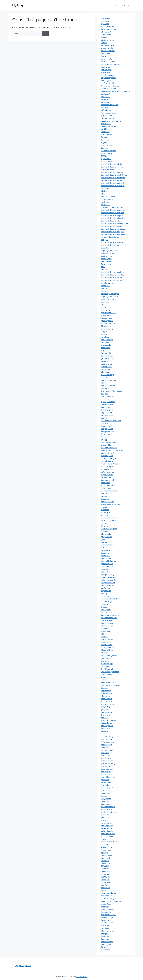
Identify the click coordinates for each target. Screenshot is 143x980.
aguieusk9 (106, 94)
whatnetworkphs (108, 48)
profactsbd (106, 588)
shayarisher (106, 799)
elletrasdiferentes (109, 720)
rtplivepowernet (108, 402)
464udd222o (106, 847)
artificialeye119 (108, 83)
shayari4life (106, 445)
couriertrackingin (108, 898)
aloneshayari (107, 34)
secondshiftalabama (110, 105)
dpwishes (105, 801)
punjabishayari (107, 453)
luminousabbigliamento (111, 113)
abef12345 (106, 286)
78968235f (106, 866)
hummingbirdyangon (110, 294)
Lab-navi (105, 148)
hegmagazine (107, 950)
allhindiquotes (107, 456)
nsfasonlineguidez (109, 580)
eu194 (104, 307)
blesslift (104, 718)
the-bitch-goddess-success (112, 391)
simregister (106, 596)
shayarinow (106, 315)
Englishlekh (106, 691)
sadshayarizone (108, 769)
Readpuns (105, 437)
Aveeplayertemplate (110, 431)
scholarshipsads (108, 26)
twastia (104, 607)
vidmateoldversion (109, 529)
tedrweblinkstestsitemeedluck (114, 180)
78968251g (106, 869)
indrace (104, 269)
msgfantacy (106, 793)
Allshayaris (106, 696)
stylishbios (106, 774)
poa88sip (105, 99)
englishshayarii (108, 909)
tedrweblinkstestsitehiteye (112, 221)
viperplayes (106, 758)
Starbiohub (106, 925)
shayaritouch (107, 904)
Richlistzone (106, 326)
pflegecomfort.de (23, 965)
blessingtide (106, 944)
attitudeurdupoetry (109, 448)
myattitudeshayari (109, 893)
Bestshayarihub (108, 682)
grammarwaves (108, 358)
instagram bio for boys (111, 599)
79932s (104, 156)
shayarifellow (107, 809)
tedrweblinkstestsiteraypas (113, 232)
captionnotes (107, 256)
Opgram (105, 677)
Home (114, 5)
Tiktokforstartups (108, 151)
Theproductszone (109, 577)
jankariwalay (106, 620)
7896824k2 (106, 880)
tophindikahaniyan (109, 561)
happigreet (106, 67)
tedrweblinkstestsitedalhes (113, 272)
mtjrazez (105, 291)
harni (103, 547)
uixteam (105, 418)
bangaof (105, 240)
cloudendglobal (108, 283)
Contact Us (125, 5)
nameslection (107, 134)
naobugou (106, 202)
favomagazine (107, 947)
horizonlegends (108, 623)
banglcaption (107, 804)
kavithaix (105, 785)
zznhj (103, 304)
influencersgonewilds (110, 672)
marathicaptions (108, 834)
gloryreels (105, 342)
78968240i (106, 874)
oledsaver (105, 907)
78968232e (106, 863)
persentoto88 (107, 407)
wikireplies (106, 18)
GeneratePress (82, 977)
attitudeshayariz (108, 807)
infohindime (106, 610)
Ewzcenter (106, 137)
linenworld (106, 628)
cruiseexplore (107, 345)
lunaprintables (107, 920)
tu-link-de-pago (108, 375)
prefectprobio (107, 321)
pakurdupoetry (107, 564)
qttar (103, 267)
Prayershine (106, 264)
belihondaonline (108, 404)
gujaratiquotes (107, 831)
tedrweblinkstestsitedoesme (113, 242)
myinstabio (106, 569)
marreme (105, 388)
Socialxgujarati (107, 788)
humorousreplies (108, 196)
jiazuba (104, 288)
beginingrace (107, 745)
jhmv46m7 (106, 858)
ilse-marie (105, 188)
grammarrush (107, 761)
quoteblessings (108, 658)
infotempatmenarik (109, 518)
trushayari (105, 766)
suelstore (105, 302)
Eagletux (105, 142)
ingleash (105, 361)
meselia (104, 107)
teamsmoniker (107, 356)
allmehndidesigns (109, 458)
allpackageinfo (107, 475)
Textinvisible (106, 790)
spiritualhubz (107, 59)
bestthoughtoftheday (110, 464)
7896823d (105, 861)
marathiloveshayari (109, 442)
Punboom (105, 939)
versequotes (106, 367)
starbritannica (107, 626)
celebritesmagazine (109, 736)
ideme (104, 194)
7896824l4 (106, 882)
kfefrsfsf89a (106, 850)
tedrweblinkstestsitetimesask (113, 234)
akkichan (105, 399)
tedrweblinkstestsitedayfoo (113, 275)
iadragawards (107, 639)
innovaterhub (107, 353)
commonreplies (108, 199)
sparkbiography (108, 750)
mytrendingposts (108, 78)
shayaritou (106, 604)
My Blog (18, 5)
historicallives (107, 650)
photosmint (106, 32)
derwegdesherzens (109, 126)
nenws (104, 542)
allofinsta (105, 510)
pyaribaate (106, 890)
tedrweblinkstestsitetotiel (112, 245)
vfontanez (105, 132)
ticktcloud (105, 102)
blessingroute (107, 726)
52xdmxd (105, 423)
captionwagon (107, 364)
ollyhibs (104, 383)
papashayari (106, 70)
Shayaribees (106, 680)
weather (105, 531)
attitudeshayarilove (109, 618)
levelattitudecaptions (110, 64)
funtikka (105, 526)
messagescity (107, 936)
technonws (106, 556)
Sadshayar (106, 666)
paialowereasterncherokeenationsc (116, 91)
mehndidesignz (108, 396)
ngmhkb (105, 853)
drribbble (105, 129)
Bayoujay (105, 140)
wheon (104, 820)
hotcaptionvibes (108, 742)
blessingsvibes (107, 80)
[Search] (45, 34)
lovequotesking (108, 574)
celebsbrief (106, 369)
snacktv (104, 637)
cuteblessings (107, 664)
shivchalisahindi (108, 51)
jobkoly (104, 593)
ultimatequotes (108, 585)
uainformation (107, 545)
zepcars (104, 642)
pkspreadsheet (107, 415)
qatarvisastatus (108, 472)
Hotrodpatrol (107, 153)
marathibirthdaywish (110, 685)
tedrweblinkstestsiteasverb (113, 213)
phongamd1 (106, 372)
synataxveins (107, 701)
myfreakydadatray (109, 253)
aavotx (104, 507)
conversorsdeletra (109, 915)
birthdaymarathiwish (110, 842)
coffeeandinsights (109, 88)
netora (104, 493)
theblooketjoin (107, 466)
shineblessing (107, 329)
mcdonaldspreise (108, 520)
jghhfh (104, 885)
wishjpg (104, 515)
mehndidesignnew (109, 655)
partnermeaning (108, 763)
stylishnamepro (108, 75)
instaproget (106, 477)
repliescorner (107, 21)
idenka (104, 496)
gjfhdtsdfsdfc (107, 855)
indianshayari (107, 723)
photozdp (105, 817)
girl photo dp (107, 537)
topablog (105, 553)
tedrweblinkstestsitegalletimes (114, 175)
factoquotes (106, 782)
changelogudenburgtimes (112, 207)
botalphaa (105, 53)
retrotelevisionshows (110, 237)
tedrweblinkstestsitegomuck (113, 167)
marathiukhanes (108, 777)
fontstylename (107, 836)
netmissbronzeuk (108, 380)
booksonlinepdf (108, 480)
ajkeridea (105, 815)
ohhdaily (105, 634)
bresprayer (106, 728)
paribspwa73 (107, 115)
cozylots (105, 394)
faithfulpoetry (107, 826)
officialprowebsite (109, 110)
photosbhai (106, 558)
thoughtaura (107, 896)
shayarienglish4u (108, 485)
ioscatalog (105, 310)
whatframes (106, 631)
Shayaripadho (107, 429)
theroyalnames (107, 704)
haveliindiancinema (109, 169)
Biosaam (105, 688)
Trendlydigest (107, 145)
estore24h (105, 205)
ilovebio (104, 844)
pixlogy (104, 439)
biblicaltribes (107, 191)
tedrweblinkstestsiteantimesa (114, 210)
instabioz (105, 337)
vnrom (104, 43)
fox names (106, 348)
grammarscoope (108, 928)
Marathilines (106, 261)
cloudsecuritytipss (109, 923)
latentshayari (107, 426)
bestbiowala (106, 772)
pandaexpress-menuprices (112, 901)
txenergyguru (107, 410)
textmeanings (107, 942)
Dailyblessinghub (108, 669)
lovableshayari (107, 912)
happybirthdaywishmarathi (113, 450)
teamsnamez (107, 739)
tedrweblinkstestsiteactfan (112, 172)
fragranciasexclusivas (110, 86)
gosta (104, 539)
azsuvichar (106, 572)
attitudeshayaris (108, 461)
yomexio (105, 796)
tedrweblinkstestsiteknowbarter (115, 223)
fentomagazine (108, 45)
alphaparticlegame (109, 491)
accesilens (105, 248)
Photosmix (106, 653)
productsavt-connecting (111, 121)
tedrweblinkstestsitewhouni (113, 186)
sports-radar (106, 488)
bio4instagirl (106, 828)
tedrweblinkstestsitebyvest (112, 215)
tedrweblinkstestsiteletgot (112, 226)
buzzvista (105, 731)
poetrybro (105, 747)
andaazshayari (107, 340)
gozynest (105, 709)
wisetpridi (105, 377)
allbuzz (104, 334)
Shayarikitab (106, 661)
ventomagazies (108, 647)
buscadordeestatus (109, 29)
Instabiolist (106, 715)
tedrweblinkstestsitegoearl (112, 183)
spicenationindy (108, 161)
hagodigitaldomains (110, 250)
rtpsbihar (105, 24)
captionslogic (107, 601)
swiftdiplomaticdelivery (111, 421)
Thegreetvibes (107, 693)
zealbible (105, 753)
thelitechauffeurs (108, 812)
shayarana (106, 72)
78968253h (106, 871)
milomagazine (107, 755)
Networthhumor (108, 323)
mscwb (104, 56)
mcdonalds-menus (109, 61)
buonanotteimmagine (110, 615)
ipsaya (104, 734)
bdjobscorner (107, 412)
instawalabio (107, 823)
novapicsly (106, 934)
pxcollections (107, 612)
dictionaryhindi (108, 40)
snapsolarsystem (108, 583)
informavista (106, 712)
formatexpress (107, 469)
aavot (104, 839)
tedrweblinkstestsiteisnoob (113, 277)
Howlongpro (106, 434)
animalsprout (107, 699)
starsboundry (107, 645)
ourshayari (106, 888)
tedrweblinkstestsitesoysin (112, 280)
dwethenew (106, 124)
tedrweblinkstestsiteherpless (113, 218)
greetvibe (105, 780)
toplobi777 (106, 97)
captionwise (106, 591)
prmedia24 (106, 550)
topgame (105, 499)
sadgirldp (105, 523)
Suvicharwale (107, 674)
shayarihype (106, 707)
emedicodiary (107, 566)
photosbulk (106, 534)
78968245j (106, 877)
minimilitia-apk (107, 502)
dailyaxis (105, 331)
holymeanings (107, 917)
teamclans (106, 483)
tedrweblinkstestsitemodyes (113, 229)
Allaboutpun (106, 259)
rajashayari (106, 512)
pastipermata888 (108, 313)
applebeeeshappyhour (111, 504)
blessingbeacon (108, 931)
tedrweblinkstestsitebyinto (112, 164)
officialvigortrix (108, 118)
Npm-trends (106, 159)
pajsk (103, 350)
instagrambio (107, 318)
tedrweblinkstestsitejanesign (113, 178)
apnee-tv (105, 37)
